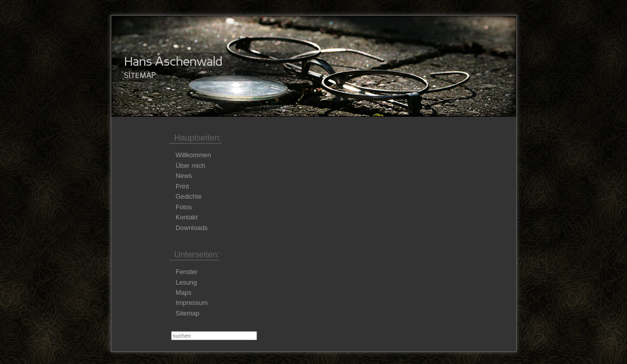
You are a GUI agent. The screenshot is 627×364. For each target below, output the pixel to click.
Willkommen (193, 155)
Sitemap (187, 313)
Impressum (192, 303)
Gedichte (189, 196)
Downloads (192, 228)
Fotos (184, 207)
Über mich (190, 166)
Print (182, 186)
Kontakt (186, 217)
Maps (183, 292)
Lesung (186, 282)
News (184, 176)
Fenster (186, 272)
